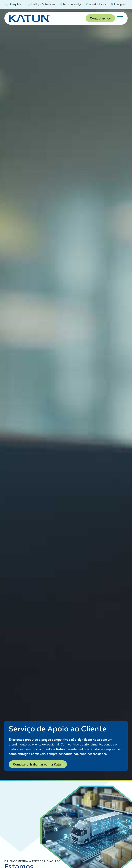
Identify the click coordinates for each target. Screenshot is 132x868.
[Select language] (119, 4)
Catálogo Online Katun (42, 4)
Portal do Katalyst (71, 4)
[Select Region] (97, 4)
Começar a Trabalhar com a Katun (38, 764)
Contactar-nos (100, 18)
